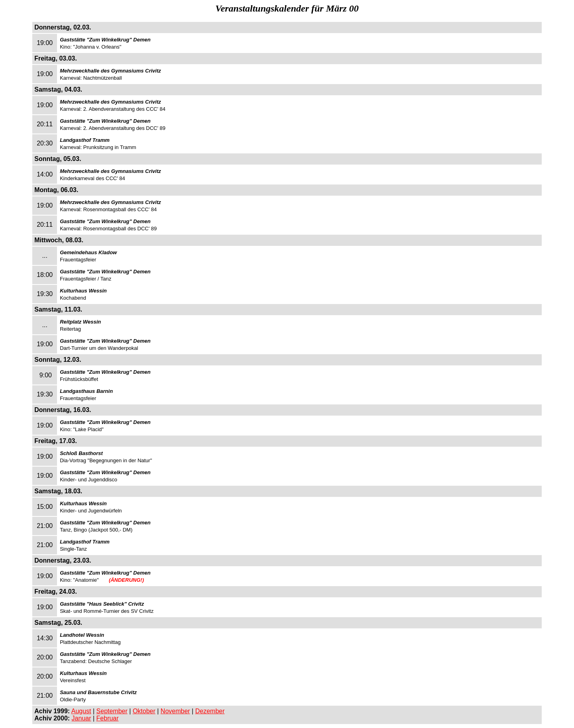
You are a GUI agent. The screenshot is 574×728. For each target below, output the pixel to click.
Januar (82, 718)
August (81, 711)
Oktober (144, 711)
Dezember (210, 711)
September (112, 711)
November (175, 711)
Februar (108, 718)
